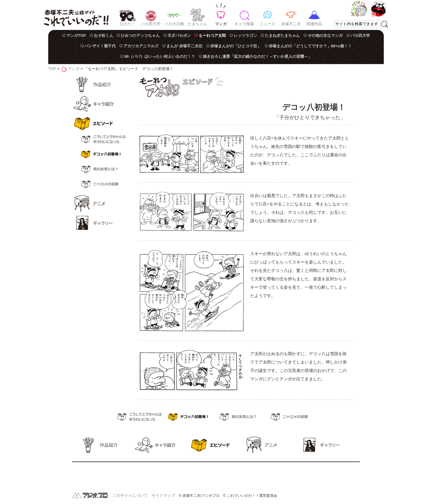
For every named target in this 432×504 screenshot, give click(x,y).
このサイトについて (130, 495)
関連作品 (314, 24)
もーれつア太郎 (212, 35)
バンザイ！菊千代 (100, 46)
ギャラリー (99, 223)
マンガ (221, 24)
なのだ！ (127, 24)
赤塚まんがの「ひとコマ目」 (236, 46)
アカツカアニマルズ (141, 46)
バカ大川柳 (174, 24)
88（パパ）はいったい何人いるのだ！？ (160, 56)
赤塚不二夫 (291, 24)
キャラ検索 (244, 24)
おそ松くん (104, 35)
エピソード (99, 123)
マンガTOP (76, 35)
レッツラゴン (245, 35)
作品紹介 (99, 84)
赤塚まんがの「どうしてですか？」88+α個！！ (310, 46)
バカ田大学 (151, 24)
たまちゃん (198, 24)
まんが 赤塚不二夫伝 (184, 46)
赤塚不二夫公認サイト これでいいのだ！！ (76, 15)
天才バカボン (179, 35)
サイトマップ (163, 495)
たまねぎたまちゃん (282, 35)
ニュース (268, 24)
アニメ (99, 204)
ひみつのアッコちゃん (140, 35)
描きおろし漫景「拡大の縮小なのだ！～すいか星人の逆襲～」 (257, 56)
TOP (52, 69)
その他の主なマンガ (325, 35)
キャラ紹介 (99, 104)
